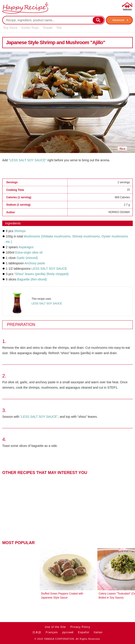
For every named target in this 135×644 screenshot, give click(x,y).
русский (68, 632)
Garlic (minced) (27, 258)
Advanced (118, 20)
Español (84, 632)
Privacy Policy (80, 627)
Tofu (59, 28)
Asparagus (26, 247)
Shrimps (20, 231)
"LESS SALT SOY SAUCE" (28, 160)
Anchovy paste (35, 263)
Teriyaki (47, 28)
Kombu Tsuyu (30, 28)
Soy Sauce (10, 28)
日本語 (37, 632)
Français (52, 632)
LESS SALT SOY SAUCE (49, 269)
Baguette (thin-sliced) (32, 279)
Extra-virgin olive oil (29, 252)
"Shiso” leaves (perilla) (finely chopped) (41, 274)
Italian (98, 632)
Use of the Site (55, 627)
